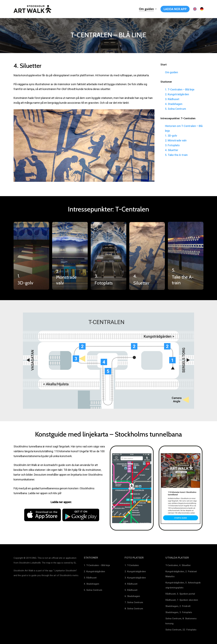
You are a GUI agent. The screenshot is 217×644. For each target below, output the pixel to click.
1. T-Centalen (132, 565)
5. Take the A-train (176, 155)
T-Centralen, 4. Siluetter (178, 565)
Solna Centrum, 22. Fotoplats (181, 630)
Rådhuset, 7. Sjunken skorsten (182, 600)
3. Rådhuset (172, 99)
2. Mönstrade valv (176, 140)
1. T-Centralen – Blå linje (180, 89)
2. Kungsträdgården (177, 94)
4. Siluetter (172, 150)
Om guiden (171, 72)
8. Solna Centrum (134, 609)
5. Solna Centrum (175, 109)
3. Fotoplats (172, 145)
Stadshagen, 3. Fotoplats (179, 612)
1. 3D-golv (171, 136)
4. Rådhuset (131, 584)
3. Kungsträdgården (135, 578)
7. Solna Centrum (134, 602)
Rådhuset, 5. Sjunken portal (180, 594)
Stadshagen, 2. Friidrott (178, 606)
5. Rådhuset (131, 590)
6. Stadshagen (132, 596)
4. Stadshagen (174, 104)
